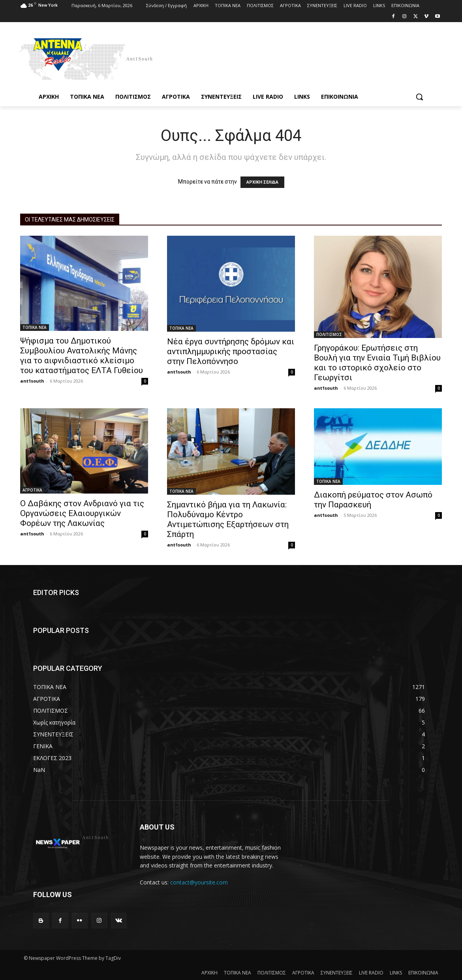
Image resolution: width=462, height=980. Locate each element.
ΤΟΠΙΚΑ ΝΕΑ (35, 327)
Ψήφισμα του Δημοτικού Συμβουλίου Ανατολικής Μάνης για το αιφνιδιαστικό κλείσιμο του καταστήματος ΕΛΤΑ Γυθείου (82, 356)
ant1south (32, 381)
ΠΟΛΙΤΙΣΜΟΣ (329, 334)
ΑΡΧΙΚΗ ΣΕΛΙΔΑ (262, 182)
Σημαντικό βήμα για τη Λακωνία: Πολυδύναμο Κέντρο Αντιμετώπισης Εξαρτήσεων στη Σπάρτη (228, 519)
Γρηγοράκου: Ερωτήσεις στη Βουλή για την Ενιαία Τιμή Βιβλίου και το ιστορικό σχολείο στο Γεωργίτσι (377, 363)
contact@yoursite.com (199, 882)
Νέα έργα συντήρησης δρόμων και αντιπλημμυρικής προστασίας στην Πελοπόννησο (231, 351)
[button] (419, 97)
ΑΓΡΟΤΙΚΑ (32, 490)
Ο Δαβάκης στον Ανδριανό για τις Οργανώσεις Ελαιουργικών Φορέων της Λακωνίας (82, 513)
